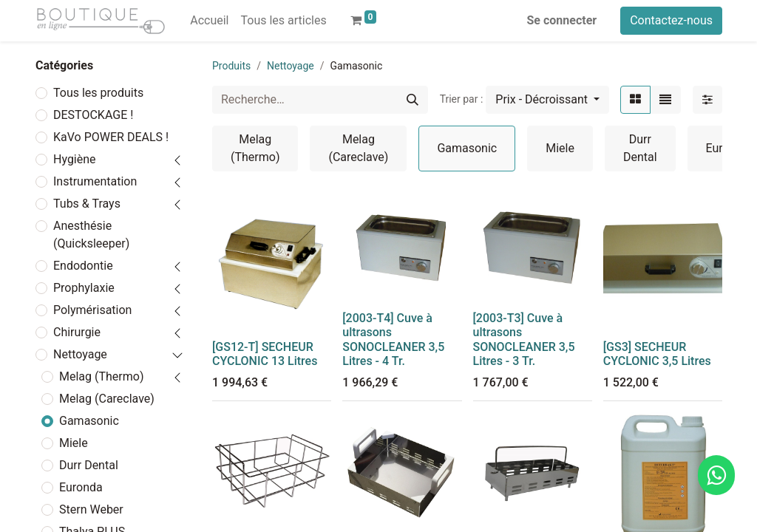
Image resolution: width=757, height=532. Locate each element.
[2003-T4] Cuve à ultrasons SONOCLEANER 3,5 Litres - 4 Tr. (393, 340)
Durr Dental (89, 465)
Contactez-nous (671, 20)
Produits (231, 66)
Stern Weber (91, 509)
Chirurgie (77, 332)
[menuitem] (209, 21)
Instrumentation (95, 181)
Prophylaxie (84, 288)
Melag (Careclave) (107, 399)
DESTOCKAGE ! (93, 115)
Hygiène (75, 159)
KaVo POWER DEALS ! (111, 137)
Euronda (81, 487)
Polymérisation (92, 310)
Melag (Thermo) (101, 376)
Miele (74, 443)
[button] (547, 100)
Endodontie (83, 266)
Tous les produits (98, 93)
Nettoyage (80, 354)
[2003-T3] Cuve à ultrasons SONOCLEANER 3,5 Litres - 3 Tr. (524, 340)
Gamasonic (89, 421)
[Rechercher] (413, 100)
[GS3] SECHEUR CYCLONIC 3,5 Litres (657, 354)
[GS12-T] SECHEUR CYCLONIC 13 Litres (265, 354)
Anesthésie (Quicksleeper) (91, 235)
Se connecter (562, 20)
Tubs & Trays (87, 204)
